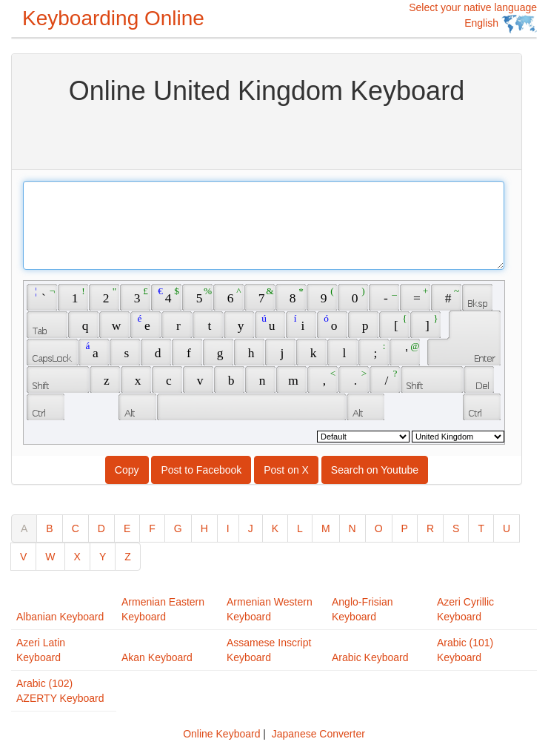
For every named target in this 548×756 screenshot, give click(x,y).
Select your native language (473, 17)
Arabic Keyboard (370, 657)
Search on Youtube (375, 470)
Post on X (286, 470)
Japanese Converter (318, 734)
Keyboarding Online (113, 18)
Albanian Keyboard (60, 617)
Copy (127, 470)
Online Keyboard (221, 734)
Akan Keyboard (157, 657)
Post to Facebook (201, 470)
